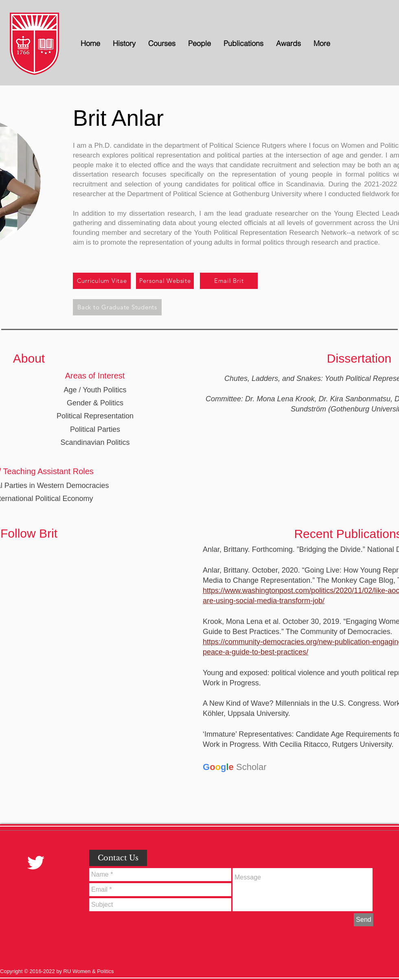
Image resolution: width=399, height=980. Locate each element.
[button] (199, 43)
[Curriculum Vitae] (102, 281)
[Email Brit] (229, 281)
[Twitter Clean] (36, 863)
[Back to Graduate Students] (117, 307)
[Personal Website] (165, 281)
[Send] (364, 920)
